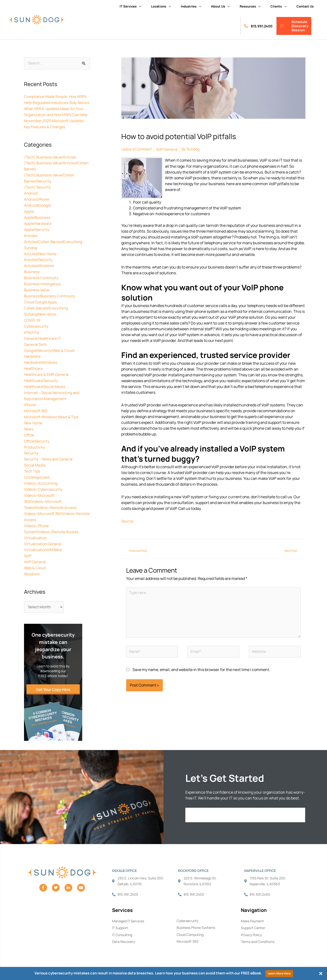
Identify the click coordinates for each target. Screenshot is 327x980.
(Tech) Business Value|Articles (51, 167)
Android (31, 202)
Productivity (35, 447)
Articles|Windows (39, 272)
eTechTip (32, 336)
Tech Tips (33, 470)
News (29, 429)
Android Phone (37, 208)
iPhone (30, 406)
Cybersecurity (37, 330)
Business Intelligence (43, 290)
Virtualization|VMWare (44, 545)
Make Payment (252, 916)
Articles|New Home (41, 261)
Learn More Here (279, 973)
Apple (29, 220)
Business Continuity (42, 284)
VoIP (28, 551)
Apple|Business (38, 226)
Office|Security (37, 441)
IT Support (120, 923)
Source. (128, 521)
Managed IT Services (128, 916)
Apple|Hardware (38, 231)
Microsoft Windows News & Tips (52, 418)
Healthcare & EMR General (47, 377)
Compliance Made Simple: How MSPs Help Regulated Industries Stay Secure (57, 103)
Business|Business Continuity (51, 301)
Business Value (37, 295)
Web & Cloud (35, 563)
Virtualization (36, 534)
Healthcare (34, 371)
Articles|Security (39, 266)
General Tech (36, 348)
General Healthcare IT (43, 342)
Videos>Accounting (42, 482)
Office (29, 435)
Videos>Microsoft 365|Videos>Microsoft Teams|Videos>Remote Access (51, 499)
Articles (31, 243)
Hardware (33, 359)
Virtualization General (43, 540)
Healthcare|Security (42, 383)
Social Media (35, 464)
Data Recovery (123, 937)
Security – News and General (49, 458)
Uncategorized (37, 476)
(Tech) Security (38, 197)
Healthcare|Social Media (46, 388)
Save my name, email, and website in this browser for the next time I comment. (201, 672)
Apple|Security (37, 237)
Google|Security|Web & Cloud (50, 354)
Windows (32, 569)
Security (32, 452)
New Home (33, 423)
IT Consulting (122, 930)
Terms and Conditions (258, 937)
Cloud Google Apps (41, 307)
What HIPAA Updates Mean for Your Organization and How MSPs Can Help (55, 120)
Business (32, 278)
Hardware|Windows (41, 365)
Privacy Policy (251, 930)
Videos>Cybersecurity (44, 487)
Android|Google (38, 214)
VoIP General (35, 557)
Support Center (253, 923)
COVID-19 (33, 324)
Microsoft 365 (36, 412)
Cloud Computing (190, 930)
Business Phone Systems (196, 923)
